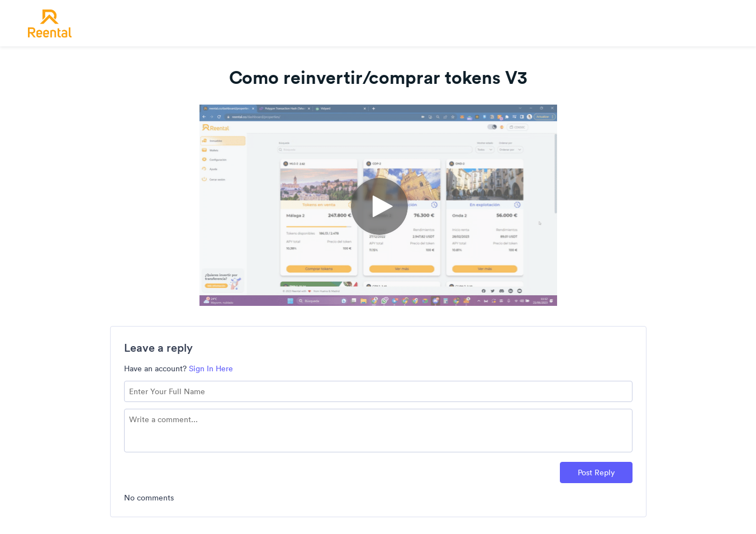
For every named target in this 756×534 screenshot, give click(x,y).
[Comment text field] (378, 431)
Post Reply (596, 472)
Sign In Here (211, 368)
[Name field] (378, 391)
